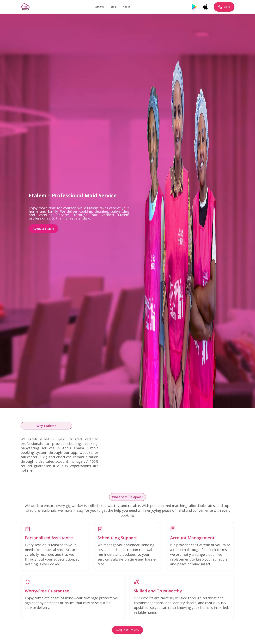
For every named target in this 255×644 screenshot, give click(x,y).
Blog (113, 7)
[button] (99, 7)
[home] (25, 7)
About (127, 7)
